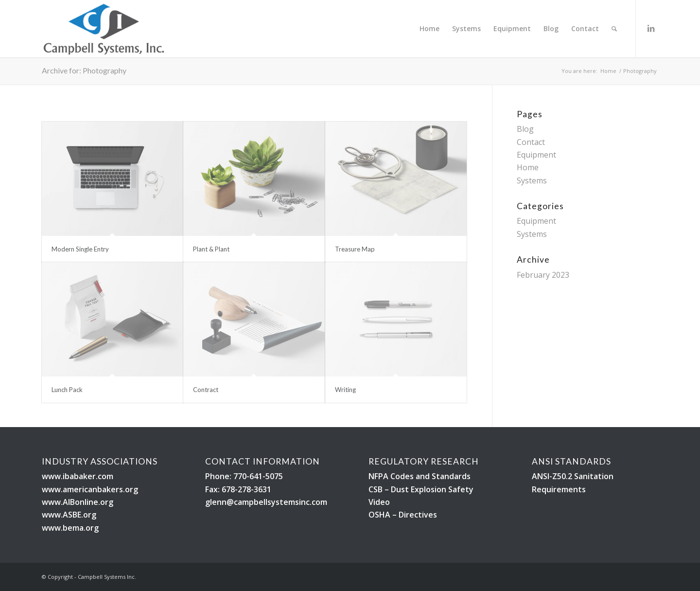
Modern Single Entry (80, 249)
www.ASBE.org (69, 515)
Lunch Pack (67, 390)
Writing (345, 390)
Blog (525, 129)
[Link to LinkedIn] (651, 28)
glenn (216, 502)
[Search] (614, 29)
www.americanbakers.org (90, 489)
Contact (531, 142)
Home (528, 167)
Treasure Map (355, 249)
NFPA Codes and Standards (420, 476)
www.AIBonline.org (78, 502)
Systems (532, 180)
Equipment (536, 155)
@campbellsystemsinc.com (277, 502)
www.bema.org (70, 528)
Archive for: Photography (84, 70)
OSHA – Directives (403, 515)
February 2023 (543, 275)
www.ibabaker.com (78, 476)
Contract (206, 390)
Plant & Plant (211, 249)
